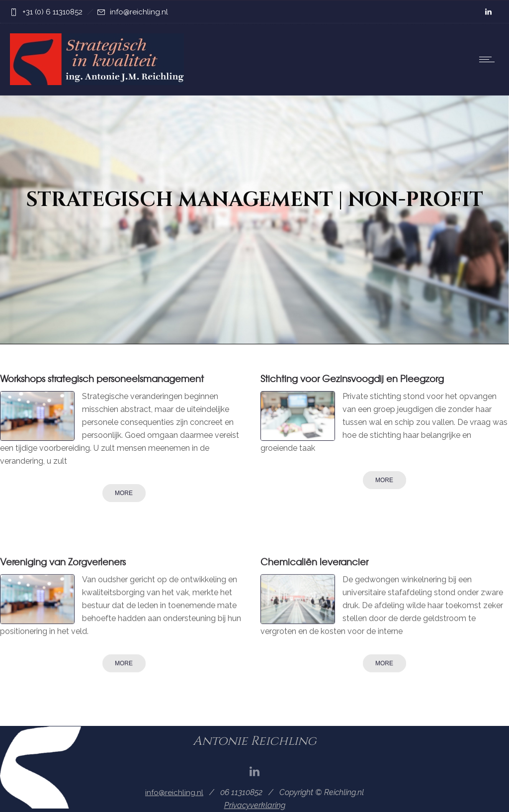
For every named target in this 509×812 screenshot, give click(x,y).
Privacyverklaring (255, 805)
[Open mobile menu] (489, 59)
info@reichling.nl (139, 12)
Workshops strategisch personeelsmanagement (102, 378)
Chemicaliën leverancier (314, 561)
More (124, 493)
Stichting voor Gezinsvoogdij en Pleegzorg (352, 378)
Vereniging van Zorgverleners (63, 561)
